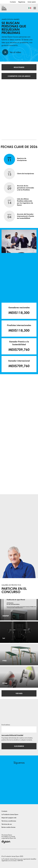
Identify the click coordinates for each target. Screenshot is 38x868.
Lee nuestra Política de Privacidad (12, 735)
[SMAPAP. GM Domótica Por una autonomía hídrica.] (19, 610)
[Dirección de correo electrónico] (19, 729)
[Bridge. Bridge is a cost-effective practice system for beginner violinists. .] (19, 677)
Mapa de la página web (9, 818)
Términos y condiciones (9, 821)
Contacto (13, 2)
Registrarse (22, 2)
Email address (6, 725)
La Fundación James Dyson (10, 814)
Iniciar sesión (32, 2)
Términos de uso (7, 824)
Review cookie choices (8, 827)
